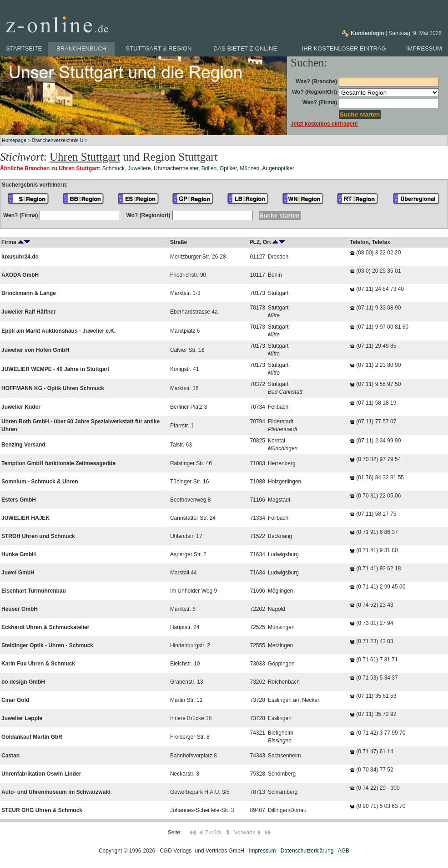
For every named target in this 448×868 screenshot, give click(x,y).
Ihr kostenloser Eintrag (344, 48)
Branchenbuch (81, 48)
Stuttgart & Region (159, 48)
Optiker (228, 168)
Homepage (14, 140)
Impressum (424, 48)
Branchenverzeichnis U (58, 140)
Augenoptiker (278, 168)
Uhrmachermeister (176, 168)
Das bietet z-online (245, 48)
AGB (344, 851)
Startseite (24, 48)
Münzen (250, 168)
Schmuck (113, 168)
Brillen (209, 168)
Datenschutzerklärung (307, 851)
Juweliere (139, 168)
